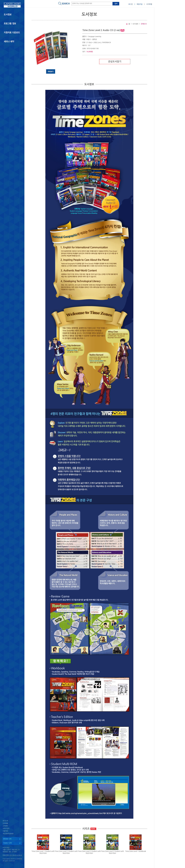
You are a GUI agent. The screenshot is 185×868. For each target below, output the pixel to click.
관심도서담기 (115, 62)
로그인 (131, 4)
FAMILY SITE (8, 843)
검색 (116, 4)
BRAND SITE (7, 839)
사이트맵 (149, 4)
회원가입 (140, 4)
